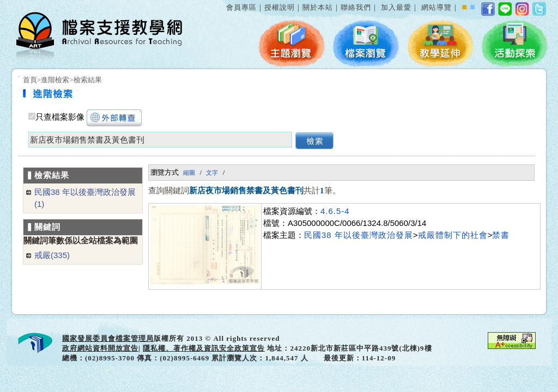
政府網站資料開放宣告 (100, 348)
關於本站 (318, 7)
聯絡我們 (356, 7)
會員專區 (241, 7)
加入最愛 (396, 7)
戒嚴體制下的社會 (453, 235)
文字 (212, 173)
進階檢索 (55, 80)
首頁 (30, 80)
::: (224, 2)
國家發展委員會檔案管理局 (108, 338)
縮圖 (189, 173)
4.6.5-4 (335, 211)
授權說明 (280, 7)
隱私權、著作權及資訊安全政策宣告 (204, 348)
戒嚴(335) (52, 255)
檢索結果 (88, 80)
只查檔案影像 (60, 117)
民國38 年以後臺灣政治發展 (359, 235)
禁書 (501, 235)
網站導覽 (436, 7)
